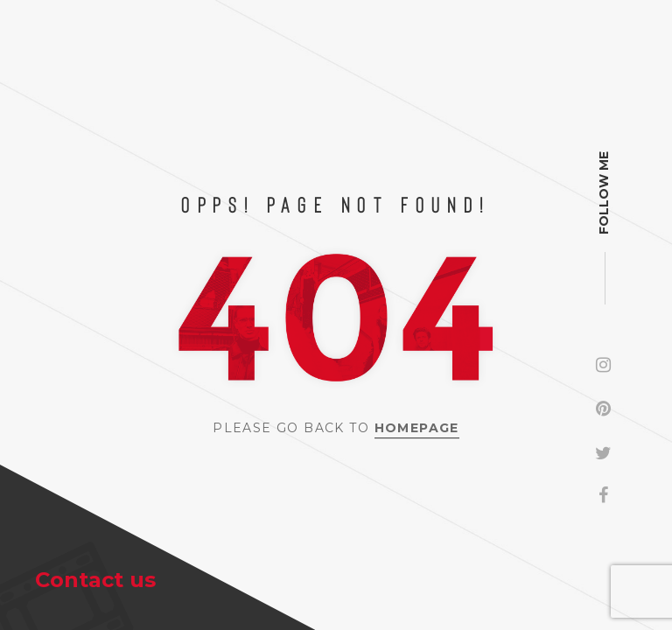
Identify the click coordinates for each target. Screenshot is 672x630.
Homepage (417, 428)
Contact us (95, 580)
